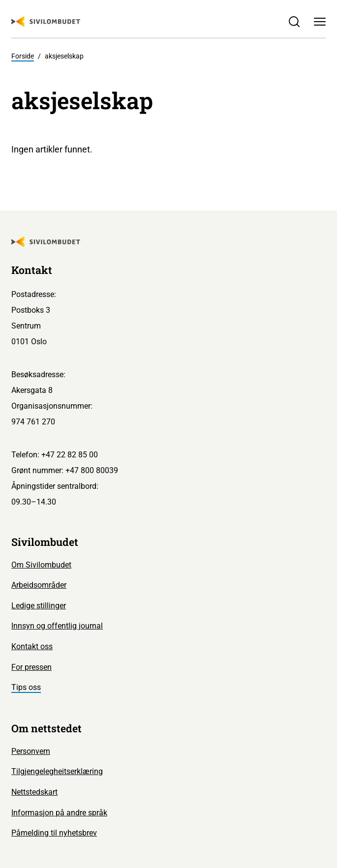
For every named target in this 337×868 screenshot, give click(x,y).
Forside (23, 56)
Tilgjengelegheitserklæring (57, 771)
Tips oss (26, 687)
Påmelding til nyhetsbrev (54, 833)
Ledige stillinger (39, 606)
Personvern (31, 751)
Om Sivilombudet (41, 565)
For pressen (31, 667)
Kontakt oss (32, 646)
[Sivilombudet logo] (46, 22)
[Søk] (294, 21)
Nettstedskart (34, 792)
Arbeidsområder (39, 585)
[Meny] (320, 21)
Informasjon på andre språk (59, 813)
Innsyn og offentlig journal (57, 626)
